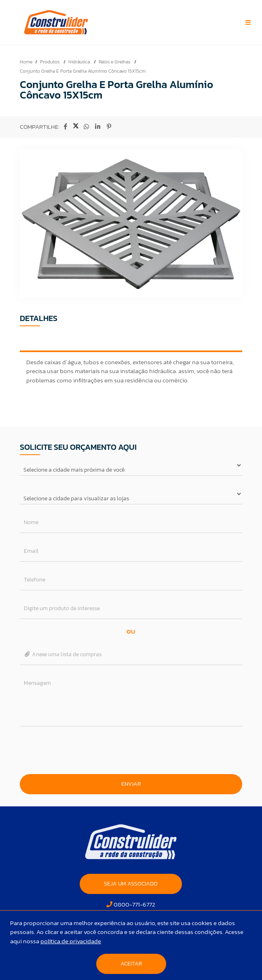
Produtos (50, 62)
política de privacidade (71, 941)
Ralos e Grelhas (115, 62)
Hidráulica (80, 62)
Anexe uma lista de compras (63, 654)
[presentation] (131, 750)
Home (26, 62)
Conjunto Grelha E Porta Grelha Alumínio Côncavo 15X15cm (83, 71)
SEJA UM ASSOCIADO (131, 884)
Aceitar (131, 964)
